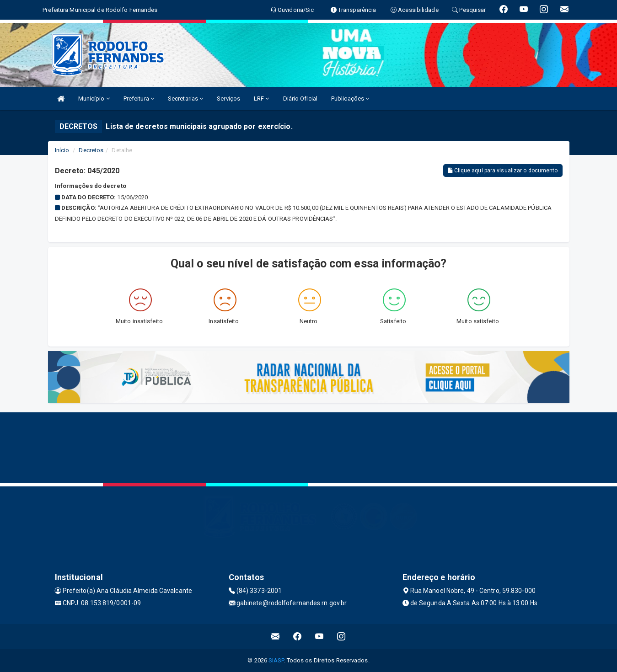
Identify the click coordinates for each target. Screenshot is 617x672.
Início (62, 150)
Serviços (228, 99)
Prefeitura (139, 99)
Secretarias (185, 99)
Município (94, 99)
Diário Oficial (300, 99)
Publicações (350, 99)
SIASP (276, 660)
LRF (262, 99)
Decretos (91, 150)
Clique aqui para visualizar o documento (503, 171)
